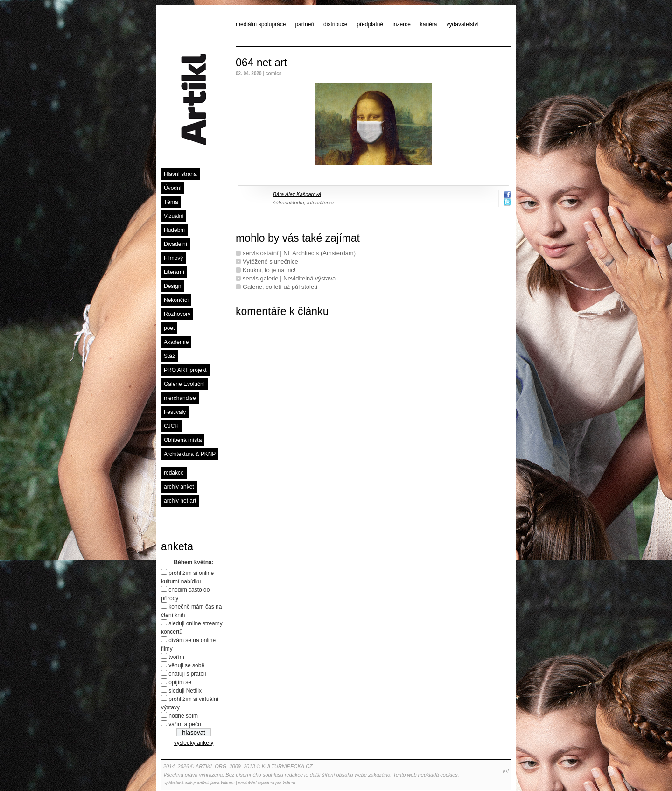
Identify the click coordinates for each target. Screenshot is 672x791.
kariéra (429, 24)
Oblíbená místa (183, 440)
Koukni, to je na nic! (269, 270)
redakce (174, 473)
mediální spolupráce (261, 24)
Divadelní (175, 244)
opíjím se (180, 682)
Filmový (173, 258)
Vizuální (174, 216)
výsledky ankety (194, 743)
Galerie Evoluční (184, 384)
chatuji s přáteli (187, 674)
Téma (171, 202)
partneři (304, 24)
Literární (174, 272)
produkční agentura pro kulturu (267, 783)
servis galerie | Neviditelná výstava (289, 278)
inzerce (402, 24)
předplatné (370, 24)
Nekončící (176, 300)
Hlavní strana (180, 174)
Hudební (174, 230)
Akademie (176, 342)
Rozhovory (177, 314)
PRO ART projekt (185, 370)
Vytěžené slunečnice (270, 262)
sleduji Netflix (185, 691)
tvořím (176, 657)
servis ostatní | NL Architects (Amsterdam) (299, 253)
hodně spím (183, 716)
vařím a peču (185, 724)
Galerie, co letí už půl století (280, 287)
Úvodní (173, 188)
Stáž (169, 356)
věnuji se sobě (186, 665)
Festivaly (175, 412)
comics (273, 73)
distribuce (335, 24)
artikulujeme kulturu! (216, 783)
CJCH (171, 426)
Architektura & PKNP (190, 454)
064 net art (261, 63)
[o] (506, 770)
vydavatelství (463, 24)
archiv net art (180, 501)
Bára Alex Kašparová (297, 194)
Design (172, 286)
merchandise (180, 398)
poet (169, 328)
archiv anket (179, 487)
